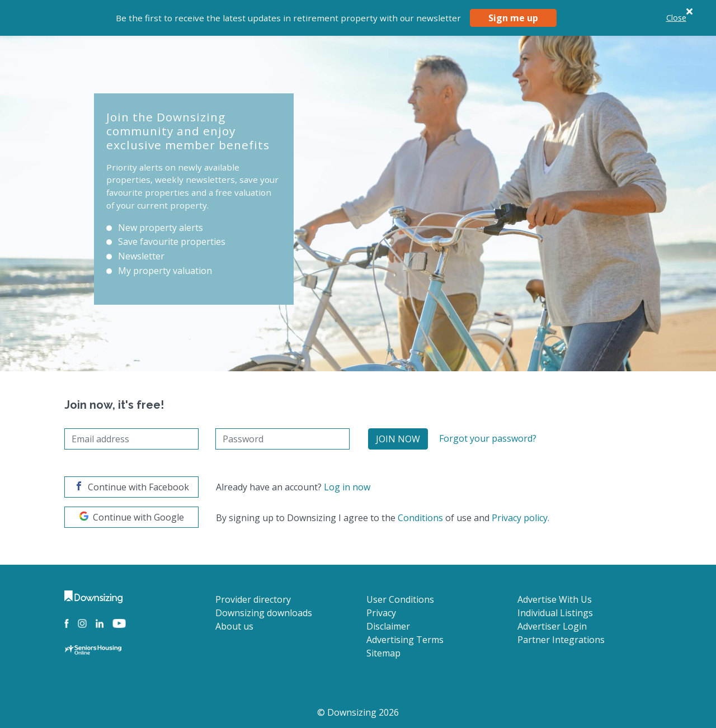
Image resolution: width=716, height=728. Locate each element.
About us (234, 626)
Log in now (347, 487)
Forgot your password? (488, 438)
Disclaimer (388, 626)
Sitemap (383, 653)
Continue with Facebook (132, 487)
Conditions (420, 518)
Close (676, 18)
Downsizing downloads (264, 613)
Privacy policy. (520, 518)
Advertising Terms (405, 640)
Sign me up (513, 18)
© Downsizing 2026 (358, 712)
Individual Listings (555, 613)
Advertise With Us (555, 599)
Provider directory (253, 599)
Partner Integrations (561, 640)
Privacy (381, 613)
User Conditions (400, 599)
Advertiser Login (552, 626)
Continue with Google (132, 517)
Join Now (398, 439)
